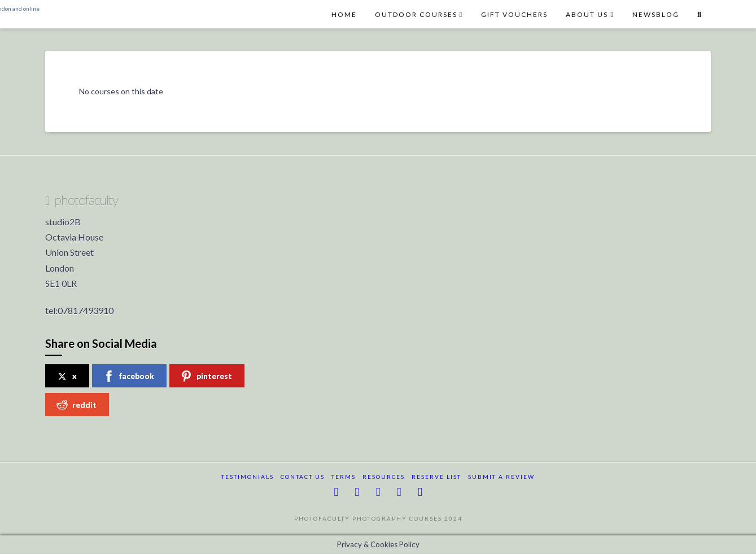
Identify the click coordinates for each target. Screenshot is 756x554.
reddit (77, 405)
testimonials (248, 477)
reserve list (436, 477)
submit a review (501, 477)
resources (384, 477)
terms (344, 477)
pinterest (206, 376)
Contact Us (303, 477)
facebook (129, 376)
